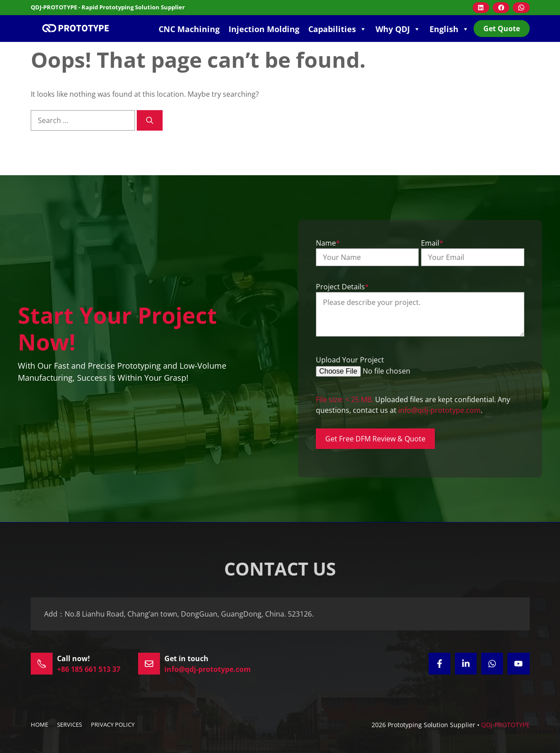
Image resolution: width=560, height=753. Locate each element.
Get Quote (502, 29)
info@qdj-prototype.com (439, 410)
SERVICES (69, 724)
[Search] (150, 120)
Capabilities (337, 29)
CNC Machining (189, 29)
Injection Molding (264, 29)
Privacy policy (113, 724)
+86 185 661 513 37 (89, 669)
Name (328, 243)
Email (432, 243)
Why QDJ (398, 29)
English (449, 29)
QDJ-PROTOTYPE (505, 725)
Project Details (342, 287)
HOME (39, 724)
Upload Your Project (350, 360)
